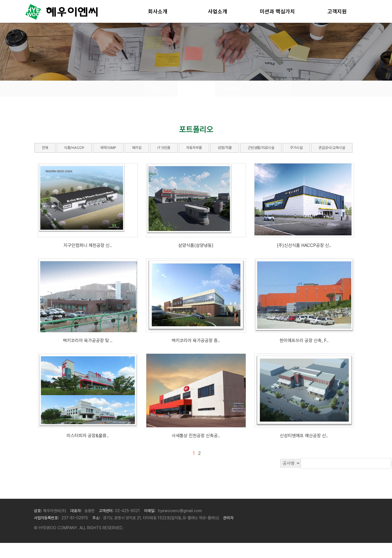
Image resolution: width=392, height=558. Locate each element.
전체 (45, 148)
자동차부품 (194, 148)
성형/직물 (225, 148)
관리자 (228, 518)
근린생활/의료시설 (261, 148)
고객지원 (337, 11)
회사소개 (158, 11)
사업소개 (217, 11)
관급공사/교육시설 (332, 148)
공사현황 (232, 88)
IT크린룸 (164, 148)
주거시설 (296, 148)
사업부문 (160, 88)
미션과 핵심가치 (277, 11)
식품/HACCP (74, 148)
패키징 (137, 148)
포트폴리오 (196, 88)
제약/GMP (108, 148)
